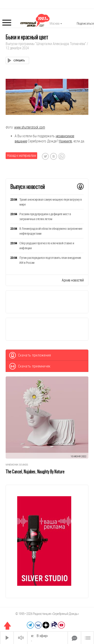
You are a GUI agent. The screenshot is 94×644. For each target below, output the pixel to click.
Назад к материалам (21, 156)
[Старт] (7, 638)
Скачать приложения (30, 355)
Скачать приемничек (30, 366)
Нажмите (65, 141)
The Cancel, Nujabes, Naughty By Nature (35, 472)
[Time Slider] (48, 638)
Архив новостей (73, 280)
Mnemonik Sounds (17, 465)
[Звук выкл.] (21, 638)
